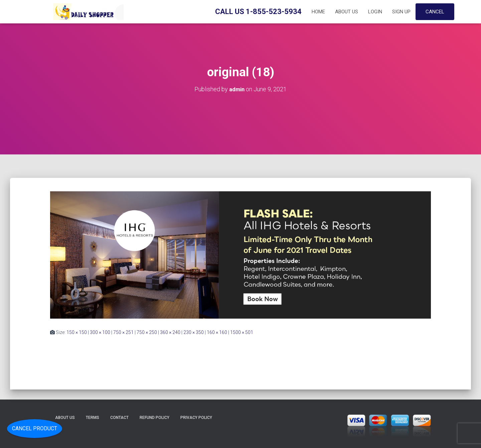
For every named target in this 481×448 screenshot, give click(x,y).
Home (318, 12)
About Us (347, 12)
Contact (119, 417)
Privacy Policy (196, 417)
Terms (93, 417)
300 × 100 (100, 332)
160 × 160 (217, 332)
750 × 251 (123, 332)
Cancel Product (35, 428)
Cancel (435, 12)
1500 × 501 (242, 332)
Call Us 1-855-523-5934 (258, 12)
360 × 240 (170, 332)
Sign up (401, 12)
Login (375, 12)
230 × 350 (194, 332)
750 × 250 (147, 332)
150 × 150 (77, 332)
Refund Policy (154, 417)
